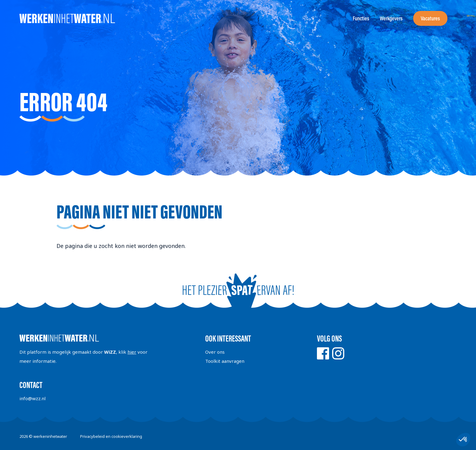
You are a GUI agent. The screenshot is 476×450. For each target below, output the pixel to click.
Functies (361, 18)
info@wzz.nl (32, 398)
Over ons (215, 352)
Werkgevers (391, 18)
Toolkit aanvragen (225, 361)
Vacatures (430, 18)
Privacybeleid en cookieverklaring (111, 436)
